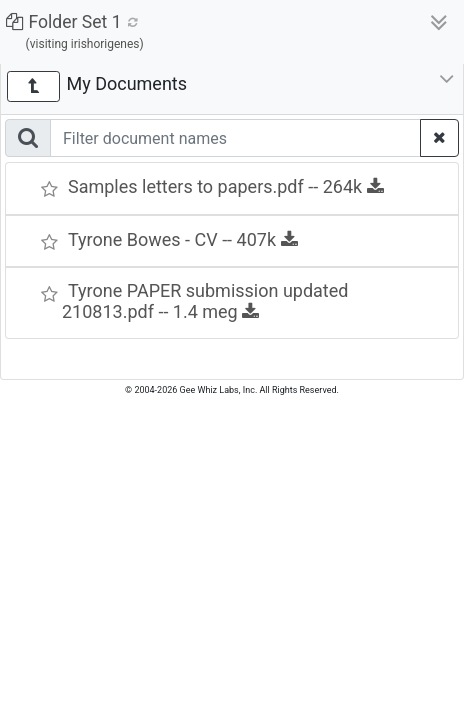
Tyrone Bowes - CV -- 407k (183, 239)
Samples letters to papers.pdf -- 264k (226, 186)
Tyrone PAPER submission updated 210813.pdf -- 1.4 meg (205, 301)
